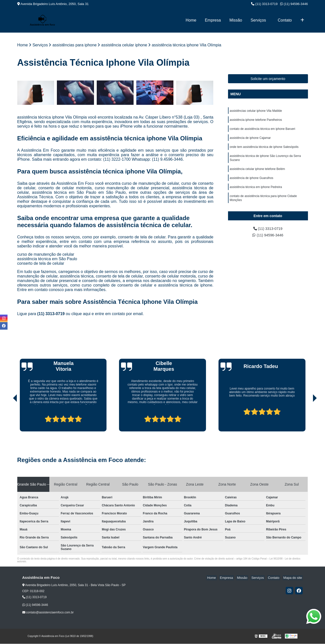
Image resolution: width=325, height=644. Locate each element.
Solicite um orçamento (268, 79)
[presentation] (8, 418)
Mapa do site (293, 578)
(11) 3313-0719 (264, 4)
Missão (236, 20)
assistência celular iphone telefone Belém (257, 173)
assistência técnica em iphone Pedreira (256, 192)
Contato (285, 20)
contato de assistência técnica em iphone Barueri (263, 130)
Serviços (258, 20)
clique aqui (81, 314)
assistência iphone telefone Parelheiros (256, 121)
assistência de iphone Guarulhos (252, 182)
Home (191, 20)
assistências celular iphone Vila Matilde (256, 111)
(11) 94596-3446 (294, 4)
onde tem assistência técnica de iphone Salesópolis (264, 149)
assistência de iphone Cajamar (250, 140)
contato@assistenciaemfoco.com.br (48, 613)
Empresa (213, 20)
